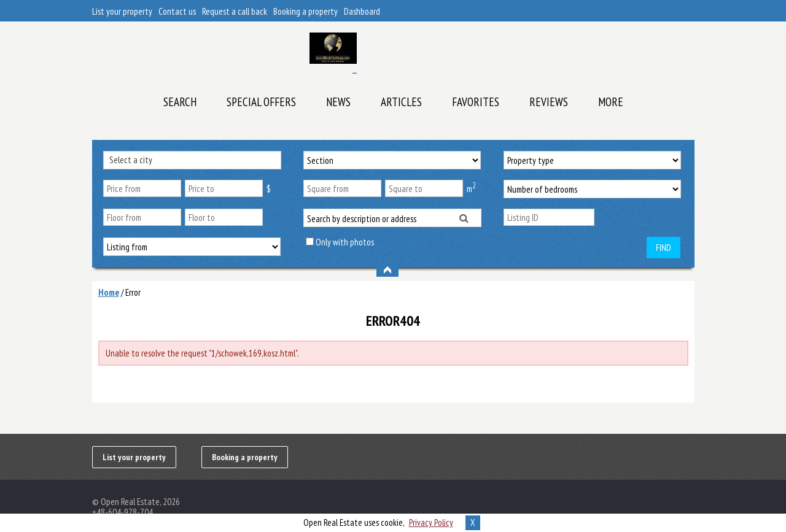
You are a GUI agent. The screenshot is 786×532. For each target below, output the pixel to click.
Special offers (261, 102)
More (611, 102)
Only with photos (345, 242)
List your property (122, 11)
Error (133, 292)
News (338, 102)
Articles (401, 102)
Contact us (177, 11)
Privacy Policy (431, 522)
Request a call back (235, 11)
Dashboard (362, 11)
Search (180, 102)
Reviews (549, 102)
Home (109, 292)
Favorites (476, 102)
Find (663, 248)
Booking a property (305, 11)
